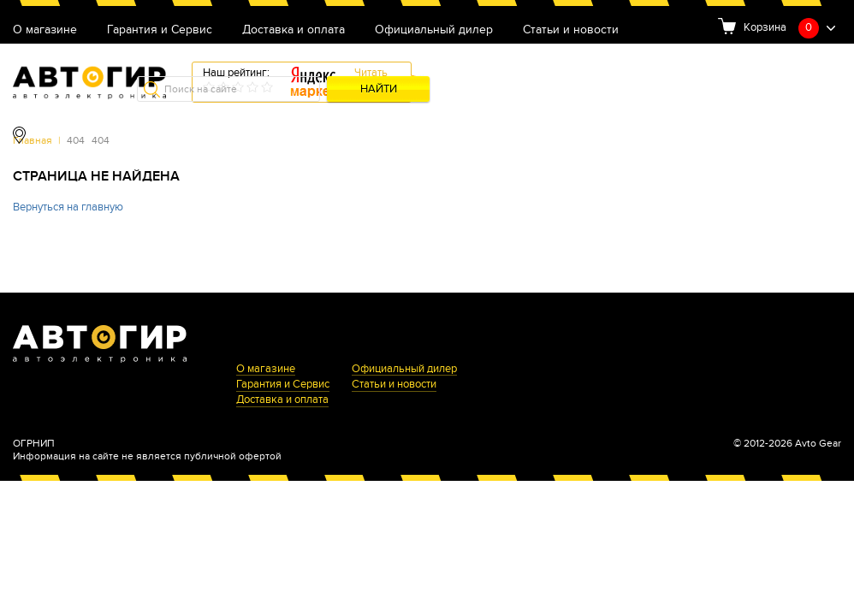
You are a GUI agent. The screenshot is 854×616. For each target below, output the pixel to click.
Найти (379, 89)
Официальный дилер (434, 30)
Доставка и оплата (294, 30)
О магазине (45, 30)
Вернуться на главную (68, 207)
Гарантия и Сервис (160, 30)
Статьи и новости (571, 30)
